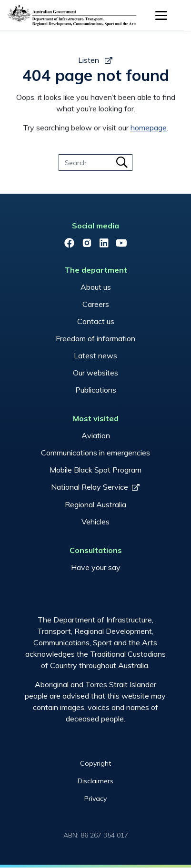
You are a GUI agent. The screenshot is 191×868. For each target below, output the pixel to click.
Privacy (95, 799)
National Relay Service (90, 487)
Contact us (96, 321)
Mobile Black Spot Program (95, 470)
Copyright (95, 763)
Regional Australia (95, 504)
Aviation (96, 435)
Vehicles (95, 522)
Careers (96, 304)
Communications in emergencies (95, 453)
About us (96, 287)
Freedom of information (95, 338)
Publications (96, 390)
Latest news (95, 355)
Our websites (95, 373)
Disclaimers (95, 781)
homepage (149, 128)
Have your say (96, 567)
